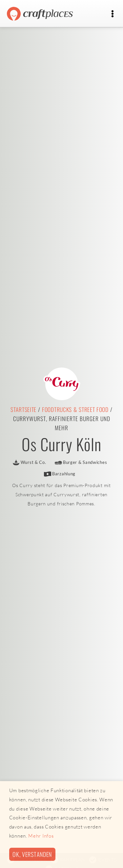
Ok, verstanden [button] (32, 854)
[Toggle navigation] (112, 14)
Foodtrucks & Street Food (75, 409)
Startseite (23, 409)
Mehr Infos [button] (41, 836)
